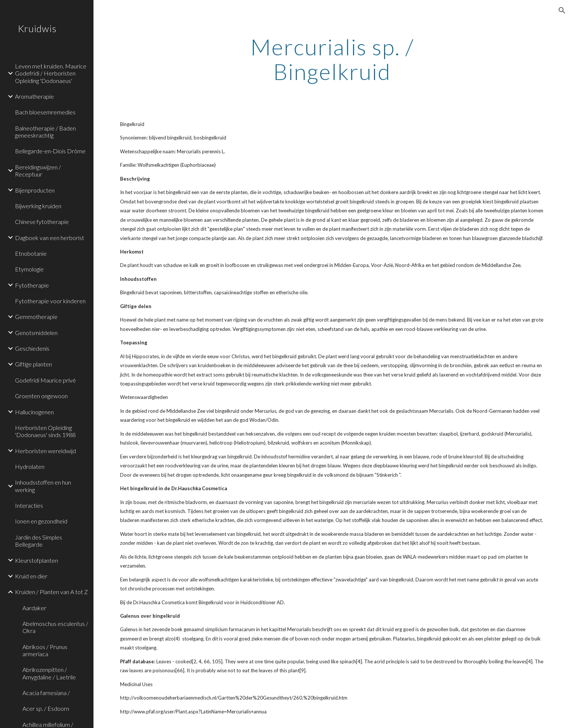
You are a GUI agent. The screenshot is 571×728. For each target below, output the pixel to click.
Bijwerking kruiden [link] (38, 206)
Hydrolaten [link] (30, 466)
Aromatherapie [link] (34, 96)
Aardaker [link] (34, 608)
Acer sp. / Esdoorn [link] (46, 708)
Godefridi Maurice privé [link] (45, 380)
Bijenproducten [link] (35, 190)
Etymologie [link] (29, 269)
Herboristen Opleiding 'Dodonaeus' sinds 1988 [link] (45, 431)
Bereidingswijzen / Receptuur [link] (38, 171)
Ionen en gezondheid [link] (41, 521)
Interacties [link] (29, 505)
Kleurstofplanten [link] (36, 560)
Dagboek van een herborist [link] (50, 238)
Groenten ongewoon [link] (41, 396)
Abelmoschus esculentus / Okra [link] (55, 627)
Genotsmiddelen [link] (36, 333)
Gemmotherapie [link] (36, 317)
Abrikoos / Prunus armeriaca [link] (45, 650)
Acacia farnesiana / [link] (46, 693)
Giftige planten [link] (33, 364)
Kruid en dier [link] (31, 576)
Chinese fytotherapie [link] (42, 222)
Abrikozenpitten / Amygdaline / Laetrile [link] (49, 673)
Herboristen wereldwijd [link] (45, 451)
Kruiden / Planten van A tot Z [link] (51, 592)
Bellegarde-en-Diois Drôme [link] (50, 151)
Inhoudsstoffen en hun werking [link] (43, 486)
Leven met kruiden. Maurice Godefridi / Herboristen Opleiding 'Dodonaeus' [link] (51, 73)
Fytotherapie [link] (32, 285)
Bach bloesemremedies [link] (45, 112)
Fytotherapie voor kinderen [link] (50, 301)
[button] (562, 10)
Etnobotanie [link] (31, 253)
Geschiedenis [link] (32, 348)
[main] (332, 59)
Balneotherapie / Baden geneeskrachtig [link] (45, 132)
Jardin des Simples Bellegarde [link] (39, 541)
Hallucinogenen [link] (34, 412)
